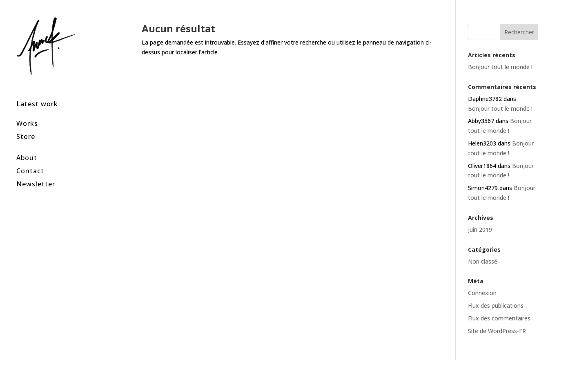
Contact (30, 160)
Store (26, 126)
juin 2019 (480, 229)
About (27, 147)
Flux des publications (496, 305)
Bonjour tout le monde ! (500, 67)
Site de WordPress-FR (497, 331)
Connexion (482, 293)
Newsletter (36, 173)
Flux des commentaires (499, 318)
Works (27, 113)
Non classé (483, 261)
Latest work (37, 93)
